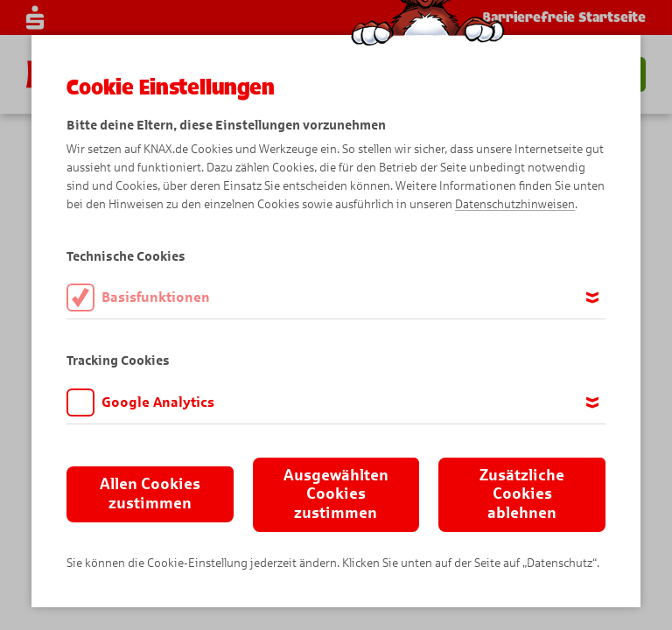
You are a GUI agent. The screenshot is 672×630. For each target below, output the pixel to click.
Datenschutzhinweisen (515, 204)
